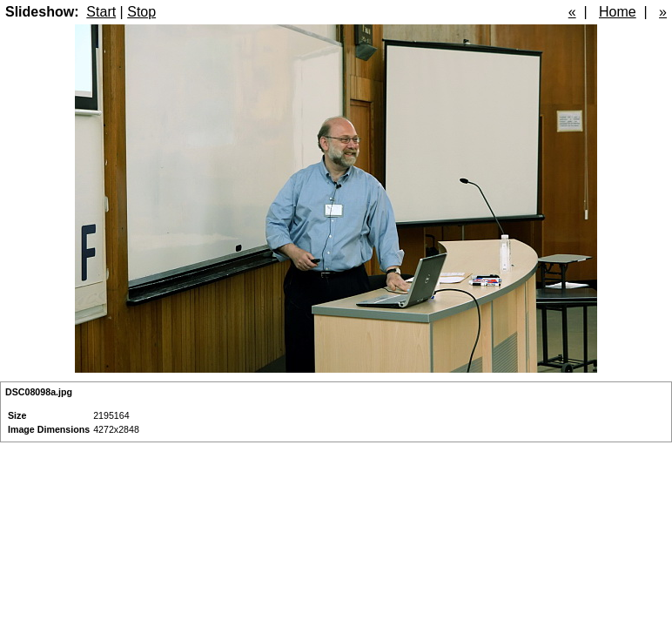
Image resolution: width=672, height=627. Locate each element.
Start (101, 12)
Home (618, 12)
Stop (141, 12)
